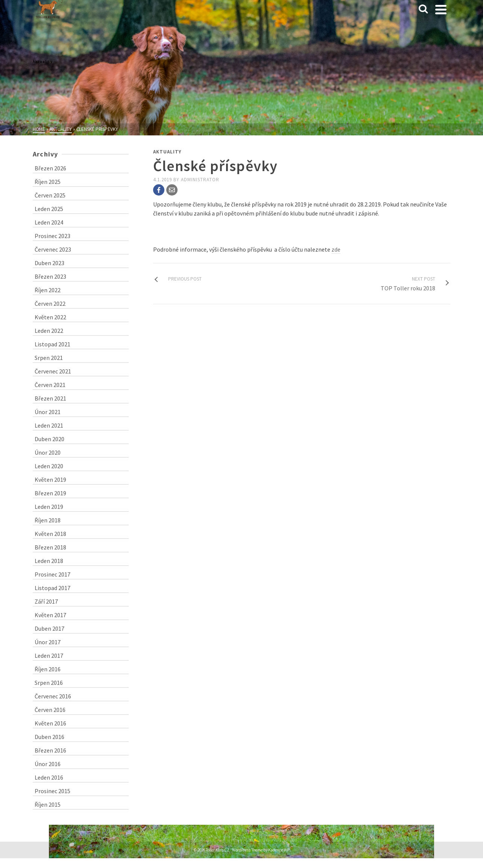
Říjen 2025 (48, 182)
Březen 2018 (50, 547)
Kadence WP (279, 850)
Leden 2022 (49, 331)
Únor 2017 (48, 642)
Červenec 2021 (53, 371)
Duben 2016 (49, 737)
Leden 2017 (49, 656)
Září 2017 (46, 601)
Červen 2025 (50, 195)
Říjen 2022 (48, 290)
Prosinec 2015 (52, 791)
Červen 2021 (50, 385)
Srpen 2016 (49, 683)
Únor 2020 (48, 452)
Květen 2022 (50, 317)
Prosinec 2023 (52, 236)
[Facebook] (159, 190)
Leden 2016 (49, 777)
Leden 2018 (49, 561)
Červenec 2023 (53, 249)
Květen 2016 (50, 723)
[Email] (172, 190)
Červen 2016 (50, 710)
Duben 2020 (49, 439)
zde (336, 249)
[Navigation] (441, 9)
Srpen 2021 (49, 358)
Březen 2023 (50, 276)
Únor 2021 (48, 412)
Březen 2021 (50, 398)
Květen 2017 (50, 615)
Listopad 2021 (52, 344)
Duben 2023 (49, 263)
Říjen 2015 (48, 804)
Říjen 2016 (48, 669)
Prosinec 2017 (52, 574)
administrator (200, 180)
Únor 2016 (48, 764)
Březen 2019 (50, 493)
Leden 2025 (49, 209)
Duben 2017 (49, 628)
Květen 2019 (50, 480)
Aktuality (167, 152)
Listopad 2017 (52, 588)
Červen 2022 (50, 303)
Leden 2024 (49, 222)
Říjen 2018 (48, 520)
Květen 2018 (50, 534)
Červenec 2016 (53, 696)
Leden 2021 (49, 425)
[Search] (423, 9)
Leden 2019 (49, 507)
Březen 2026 (50, 168)
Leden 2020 (49, 466)
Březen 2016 (50, 750)
